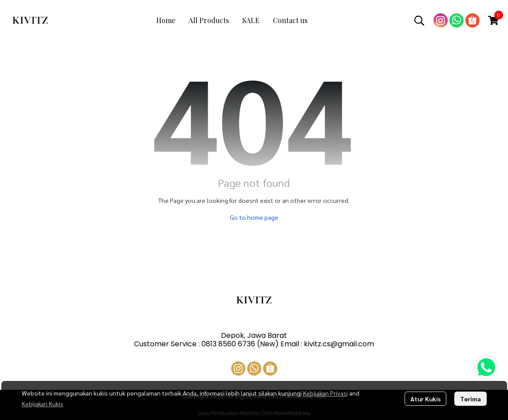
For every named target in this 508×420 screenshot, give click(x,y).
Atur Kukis (425, 399)
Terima (471, 399)
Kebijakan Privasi (325, 393)
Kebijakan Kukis (43, 404)
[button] (419, 20)
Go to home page (254, 217)
